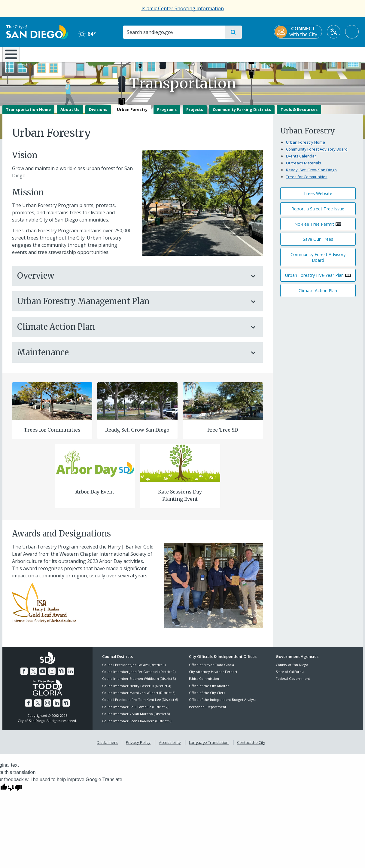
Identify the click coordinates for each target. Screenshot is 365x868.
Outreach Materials (304, 167)
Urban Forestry (132, 114)
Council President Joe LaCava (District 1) (134, 669)
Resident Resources (108, 54)
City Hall (333, 54)
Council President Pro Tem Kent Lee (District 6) (140, 704)
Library (216, 54)
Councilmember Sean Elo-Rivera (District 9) (137, 725)
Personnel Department (208, 711)
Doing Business (162, 54)
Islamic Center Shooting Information (183, 8)
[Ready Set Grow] (137, 405)
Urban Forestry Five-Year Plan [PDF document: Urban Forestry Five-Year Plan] (314, 280)
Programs (167, 114)
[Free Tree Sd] (223, 405)
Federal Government (293, 683)
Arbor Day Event (95, 496)
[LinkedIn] (69, 675)
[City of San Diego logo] (33, 32)
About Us (70, 114)
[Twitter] (34, 675)
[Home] (14, 57)
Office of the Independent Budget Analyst (222, 704)
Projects (195, 114)
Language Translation (208, 746)
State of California (290, 676)
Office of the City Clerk (207, 697)
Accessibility (170, 746)
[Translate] (338, 32)
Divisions (98, 114)
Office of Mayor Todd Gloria (211, 669)
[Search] (173, 32)
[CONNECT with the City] (302, 32)
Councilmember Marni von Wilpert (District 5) (139, 697)
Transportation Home (28, 114)
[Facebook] (25, 675)
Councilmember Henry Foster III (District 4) (137, 690)
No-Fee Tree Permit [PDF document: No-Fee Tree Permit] (314, 228)
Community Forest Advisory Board (317, 153)
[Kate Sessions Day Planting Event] (180, 467)
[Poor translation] (15, 790)
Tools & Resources (299, 114)
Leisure (53, 54)
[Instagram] (52, 675)
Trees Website (318, 198)
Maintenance (132, 357)
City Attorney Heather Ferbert (213, 676)
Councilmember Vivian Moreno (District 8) (136, 718)
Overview (132, 280)
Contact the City (250, 746)
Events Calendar (301, 160)
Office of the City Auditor (209, 690)
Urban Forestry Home (306, 146)
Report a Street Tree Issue (318, 213)
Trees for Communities (52, 434)
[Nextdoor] (61, 675)
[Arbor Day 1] (95, 467)
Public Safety (275, 54)
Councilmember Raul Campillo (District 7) (135, 711)
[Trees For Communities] (52, 405)
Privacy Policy (139, 746)
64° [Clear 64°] (85, 34)
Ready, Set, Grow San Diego (137, 434)
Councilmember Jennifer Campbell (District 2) (139, 676)
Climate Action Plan (132, 331)
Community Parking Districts (242, 114)
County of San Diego (292, 669)
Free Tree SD (223, 434)
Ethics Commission (204, 683)
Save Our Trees (318, 243)
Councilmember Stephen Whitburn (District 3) (139, 683)
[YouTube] (43, 675)
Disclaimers (108, 746)
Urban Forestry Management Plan (132, 306)
